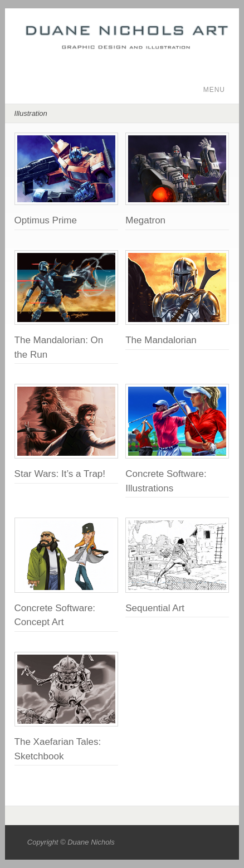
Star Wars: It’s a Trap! (60, 474)
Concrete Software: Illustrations (166, 481)
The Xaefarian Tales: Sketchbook (58, 749)
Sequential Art (155, 608)
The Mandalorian (161, 340)
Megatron (145, 220)
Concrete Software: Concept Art (55, 615)
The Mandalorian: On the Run (59, 347)
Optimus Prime (46, 220)
